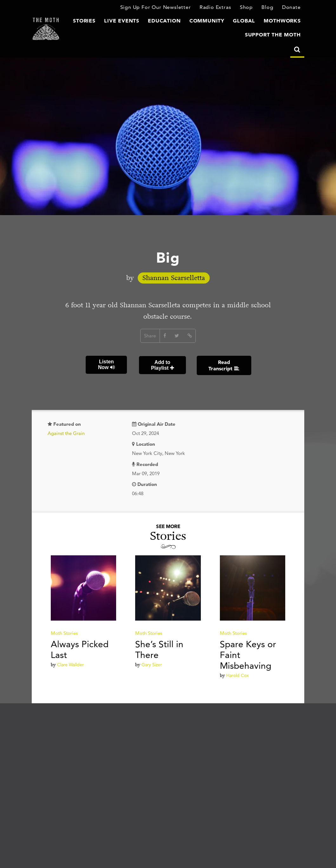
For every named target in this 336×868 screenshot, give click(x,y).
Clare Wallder (70, 664)
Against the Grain (66, 433)
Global (249, 22)
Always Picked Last (80, 649)
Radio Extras (219, 8)
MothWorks (284, 22)
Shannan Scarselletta (174, 279)
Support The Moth (276, 35)
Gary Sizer (152, 664)
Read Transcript (224, 365)
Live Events (136, 22)
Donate (292, 8)
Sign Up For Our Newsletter (163, 8)
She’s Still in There (159, 649)
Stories (101, 22)
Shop (249, 8)
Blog (269, 8)
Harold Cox (237, 675)
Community (214, 22)
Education (175, 22)
